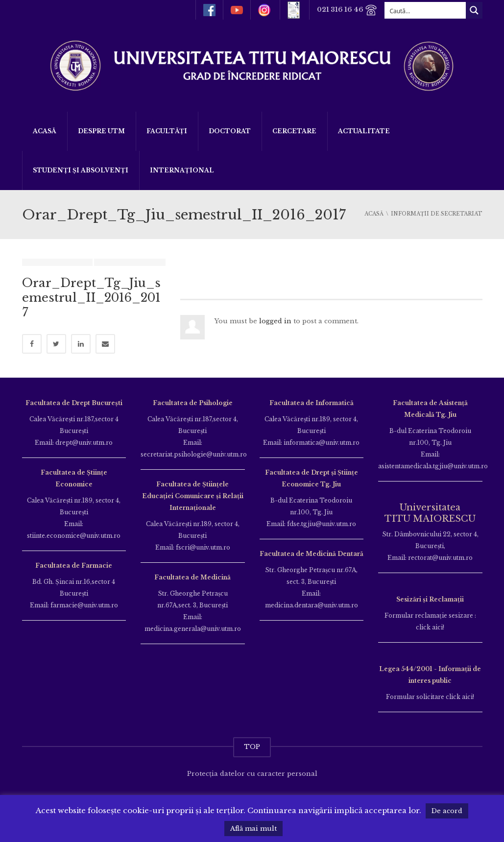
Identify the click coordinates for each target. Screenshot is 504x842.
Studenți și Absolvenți (81, 170)
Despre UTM (101, 131)
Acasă (45, 131)
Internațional (182, 170)
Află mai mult (253, 829)
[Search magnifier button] (474, 10)
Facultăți (167, 131)
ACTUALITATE (364, 131)
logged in (275, 321)
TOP (252, 747)
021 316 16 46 (347, 10)
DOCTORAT (230, 131)
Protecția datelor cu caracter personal (252, 774)
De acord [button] (447, 811)
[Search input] (426, 10)
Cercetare (294, 131)
